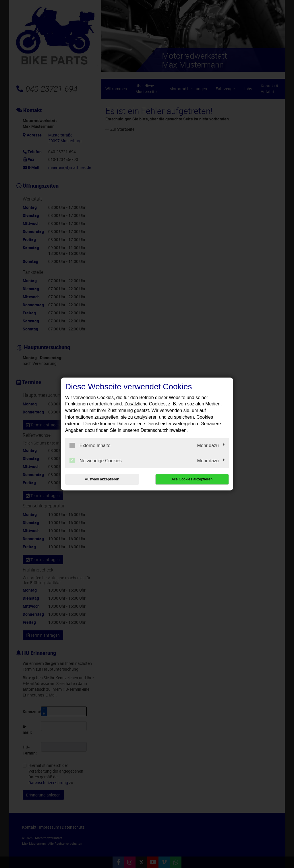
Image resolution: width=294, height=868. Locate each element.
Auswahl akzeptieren (102, 479)
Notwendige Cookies (96, 461)
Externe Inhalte (90, 445)
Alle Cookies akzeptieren (192, 479)
